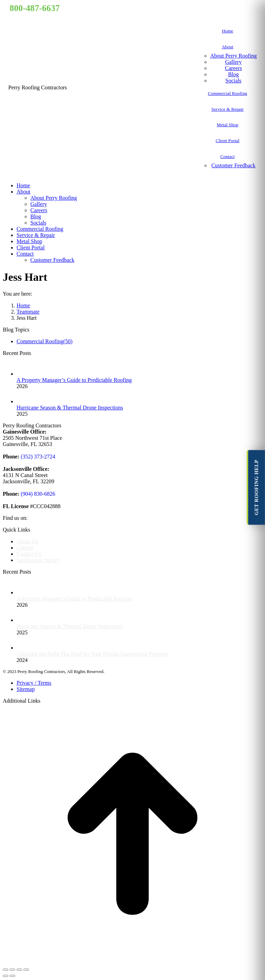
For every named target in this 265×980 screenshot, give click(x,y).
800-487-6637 (35, 8)
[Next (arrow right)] (12, 976)
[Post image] (23, 374)
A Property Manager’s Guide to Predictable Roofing (74, 380)
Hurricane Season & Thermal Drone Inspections (70, 408)
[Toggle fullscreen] (19, 970)
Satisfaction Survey (38, 560)
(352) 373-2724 (37, 457)
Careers (25, 548)
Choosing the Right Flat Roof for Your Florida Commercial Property (92, 654)
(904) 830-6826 (37, 494)
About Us (27, 541)
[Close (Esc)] (6, 970)
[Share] (12, 970)
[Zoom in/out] (26, 970)
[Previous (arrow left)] (6, 976)
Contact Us (29, 554)
